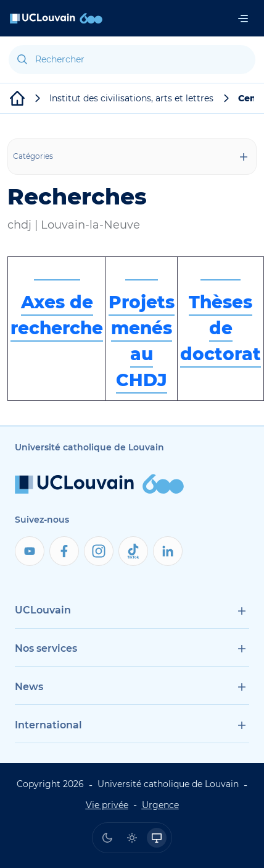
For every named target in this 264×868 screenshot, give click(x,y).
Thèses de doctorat (221, 328)
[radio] (107, 838)
